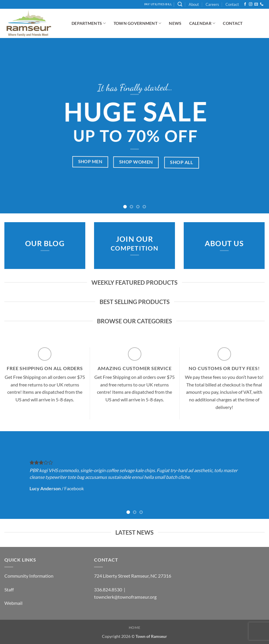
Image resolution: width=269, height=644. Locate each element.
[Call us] (262, 4)
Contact (232, 4)
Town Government (138, 23)
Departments (89, 23)
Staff (9, 589)
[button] (180, 4)
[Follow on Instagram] (251, 4)
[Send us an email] (256, 4)
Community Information (29, 576)
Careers (212, 4)
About (194, 4)
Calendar (202, 23)
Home (134, 627)
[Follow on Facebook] (245, 4)
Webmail (13, 603)
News (175, 23)
